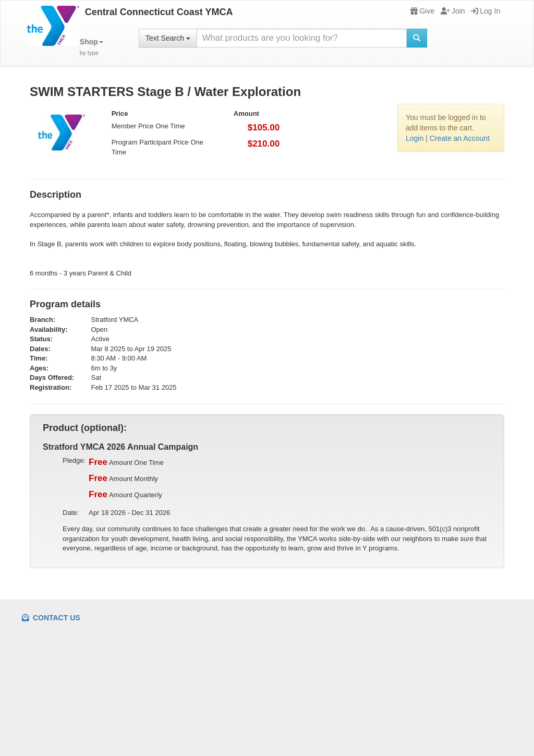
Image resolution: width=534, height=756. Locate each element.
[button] (92, 47)
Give (422, 11)
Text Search (168, 38)
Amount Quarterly (125, 495)
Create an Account (460, 138)
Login (415, 138)
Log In (486, 11)
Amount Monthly (123, 478)
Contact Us (51, 618)
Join (453, 11)
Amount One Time (126, 462)
